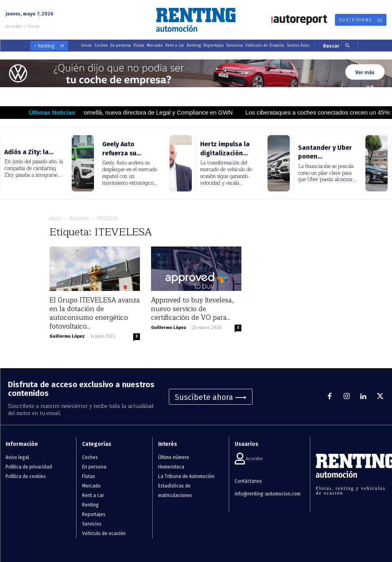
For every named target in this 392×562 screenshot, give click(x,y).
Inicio (55, 218)
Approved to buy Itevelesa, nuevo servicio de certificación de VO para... (192, 309)
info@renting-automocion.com (268, 494)
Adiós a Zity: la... (29, 152)
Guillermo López (67, 336)
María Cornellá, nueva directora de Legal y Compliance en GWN (158, 112)
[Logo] (196, 20)
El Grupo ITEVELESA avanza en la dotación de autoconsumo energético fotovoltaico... (95, 313)
